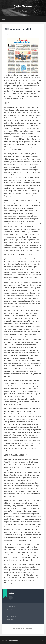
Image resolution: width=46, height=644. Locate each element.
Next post (10, 620)
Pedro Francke (23, 6)
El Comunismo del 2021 (18, 29)
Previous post (12, 616)
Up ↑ (43, 640)
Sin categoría (12, 610)
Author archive (11, 598)
